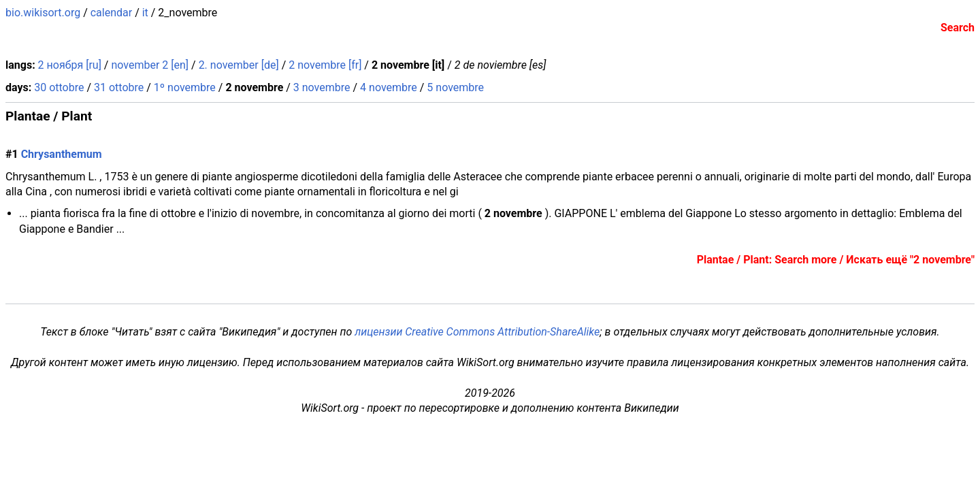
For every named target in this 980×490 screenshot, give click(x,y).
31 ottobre (119, 87)
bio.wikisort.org (43, 13)
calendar (111, 13)
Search (958, 28)
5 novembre (455, 87)
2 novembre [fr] (325, 65)
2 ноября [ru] (70, 65)
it (145, 13)
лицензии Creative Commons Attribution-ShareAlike (477, 332)
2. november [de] (239, 65)
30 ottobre (59, 87)
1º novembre (185, 87)
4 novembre (389, 87)
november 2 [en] (150, 65)
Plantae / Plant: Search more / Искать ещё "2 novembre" (836, 260)
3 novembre (322, 87)
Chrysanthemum (62, 154)
